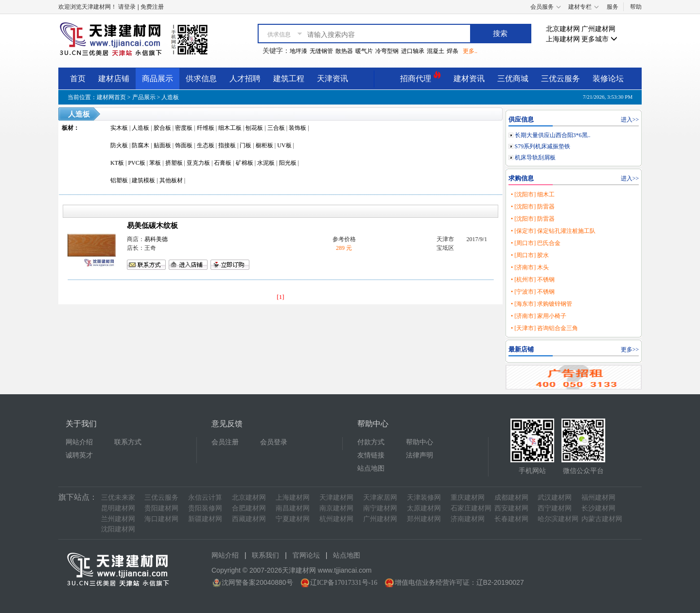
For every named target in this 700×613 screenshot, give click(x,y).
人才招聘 (245, 79)
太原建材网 (424, 508)
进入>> (630, 120)
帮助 (636, 7)
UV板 (284, 145)
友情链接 (371, 455)
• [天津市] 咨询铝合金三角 (544, 328)
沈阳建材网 (118, 529)
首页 (78, 79)
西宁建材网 (555, 508)
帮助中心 (420, 442)
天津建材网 (336, 498)
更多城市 (599, 39)
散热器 (344, 51)
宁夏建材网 (293, 519)
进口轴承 (413, 51)
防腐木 (140, 145)
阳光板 (288, 163)
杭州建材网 (336, 519)
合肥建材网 (249, 508)
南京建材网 (336, 508)
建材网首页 (111, 97)
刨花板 (254, 128)
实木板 (119, 128)
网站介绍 (79, 442)
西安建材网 (511, 508)
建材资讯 (469, 79)
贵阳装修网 (205, 508)
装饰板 (297, 128)
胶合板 (162, 128)
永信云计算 (205, 498)
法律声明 (420, 455)
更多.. (470, 51)
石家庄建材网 (471, 508)
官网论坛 (306, 555)
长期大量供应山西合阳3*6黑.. (553, 135)
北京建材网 (563, 29)
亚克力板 (198, 163)
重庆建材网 (468, 498)
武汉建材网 (555, 498)
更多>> (630, 350)
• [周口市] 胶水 (530, 255)
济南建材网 (468, 519)
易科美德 (156, 239)
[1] (280, 297)
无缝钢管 (321, 51)
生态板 (206, 145)
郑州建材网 (424, 519)
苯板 (155, 163)
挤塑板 (174, 163)
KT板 (117, 163)
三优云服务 (560, 79)
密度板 (184, 128)
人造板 (170, 97)
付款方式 (371, 442)
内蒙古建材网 (602, 519)
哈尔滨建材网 (558, 519)
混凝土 (436, 51)
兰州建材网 (118, 519)
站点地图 (371, 468)
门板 (245, 145)
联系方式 (128, 442)
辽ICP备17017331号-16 (344, 583)
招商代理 (420, 77)
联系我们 (265, 555)
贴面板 (162, 145)
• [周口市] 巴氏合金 (536, 243)
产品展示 (144, 97)
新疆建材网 (205, 519)
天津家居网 (380, 498)
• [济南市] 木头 (530, 267)
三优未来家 (118, 498)
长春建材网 (511, 519)
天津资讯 (332, 79)
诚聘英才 (79, 455)
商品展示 (157, 79)
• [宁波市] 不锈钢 (533, 292)
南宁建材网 (380, 508)
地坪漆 (298, 51)
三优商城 (513, 79)
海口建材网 (161, 519)
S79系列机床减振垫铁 (543, 146)
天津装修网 (424, 498)
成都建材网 (511, 498)
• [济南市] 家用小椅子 (539, 316)
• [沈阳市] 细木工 (533, 194)
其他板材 (171, 180)
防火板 (119, 145)
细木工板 (230, 128)
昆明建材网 (118, 508)
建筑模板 (143, 180)
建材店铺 (114, 79)
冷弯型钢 (387, 51)
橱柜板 (264, 145)
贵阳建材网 (161, 508)
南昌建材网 (293, 508)
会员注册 (225, 442)
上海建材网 (563, 39)
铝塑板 (119, 180)
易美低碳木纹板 (152, 226)
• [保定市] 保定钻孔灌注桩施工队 (553, 231)
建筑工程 (289, 79)
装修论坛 (608, 79)
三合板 (276, 128)
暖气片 (364, 51)
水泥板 (266, 163)
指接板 (227, 145)
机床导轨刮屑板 (535, 158)
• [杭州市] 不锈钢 (533, 280)
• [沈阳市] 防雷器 (533, 207)
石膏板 (223, 163)
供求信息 (201, 79)
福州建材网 (598, 498)
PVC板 (136, 163)
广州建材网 (598, 29)
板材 (68, 128)
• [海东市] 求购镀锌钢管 (542, 304)
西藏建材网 (249, 519)
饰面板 (184, 145)
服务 (612, 7)
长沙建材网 (598, 508)
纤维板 (206, 128)
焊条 (453, 51)
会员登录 (274, 442)
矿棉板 (245, 163)
